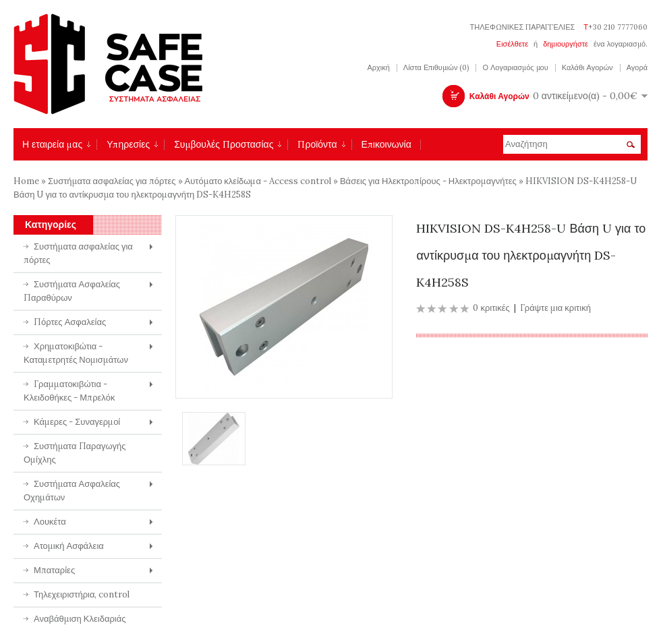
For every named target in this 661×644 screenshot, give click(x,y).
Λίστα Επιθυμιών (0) (436, 68)
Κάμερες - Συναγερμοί (77, 422)
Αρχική (378, 68)
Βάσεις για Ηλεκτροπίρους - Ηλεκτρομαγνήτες (428, 181)
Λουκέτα (50, 522)
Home (26, 181)
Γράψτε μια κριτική (555, 308)
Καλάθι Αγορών (587, 68)
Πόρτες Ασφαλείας (70, 322)
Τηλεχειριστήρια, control (82, 594)
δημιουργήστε (566, 44)
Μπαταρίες (54, 570)
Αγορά (637, 68)
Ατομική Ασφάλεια (69, 546)
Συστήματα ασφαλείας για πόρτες (112, 181)
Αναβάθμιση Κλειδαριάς (80, 619)
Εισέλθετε (512, 44)
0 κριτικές (491, 308)
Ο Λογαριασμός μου (515, 68)
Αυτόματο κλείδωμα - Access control (258, 181)
